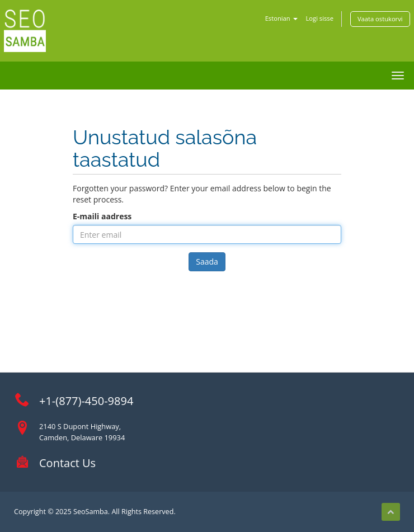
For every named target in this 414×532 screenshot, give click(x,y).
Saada (207, 262)
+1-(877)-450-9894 (86, 401)
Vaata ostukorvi (380, 19)
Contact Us (67, 463)
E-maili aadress (102, 216)
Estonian (281, 18)
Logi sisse (320, 18)
